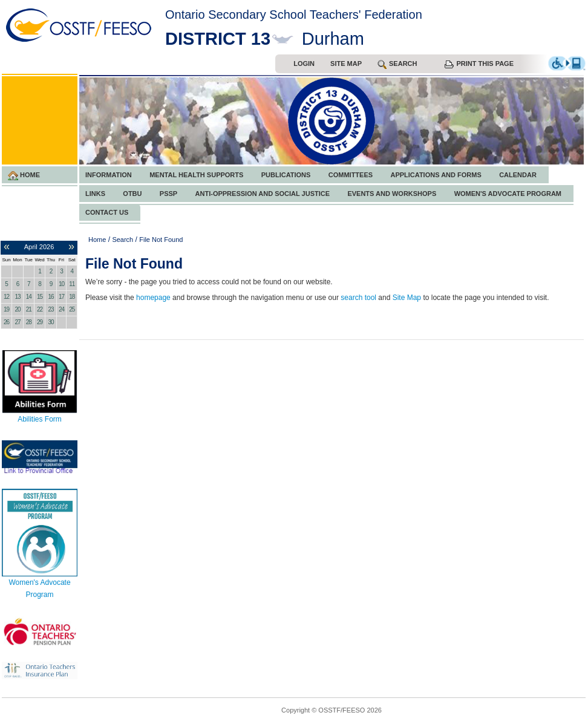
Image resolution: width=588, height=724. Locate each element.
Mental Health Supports (196, 175)
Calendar (518, 175)
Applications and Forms (436, 175)
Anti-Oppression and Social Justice (263, 194)
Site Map (346, 64)
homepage (153, 298)
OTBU (132, 194)
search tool (358, 298)
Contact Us (107, 212)
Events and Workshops (392, 194)
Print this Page (479, 64)
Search (122, 240)
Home (24, 176)
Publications (286, 175)
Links (95, 194)
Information (109, 175)
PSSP (168, 194)
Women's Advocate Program (508, 194)
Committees (351, 175)
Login (304, 64)
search (397, 64)
